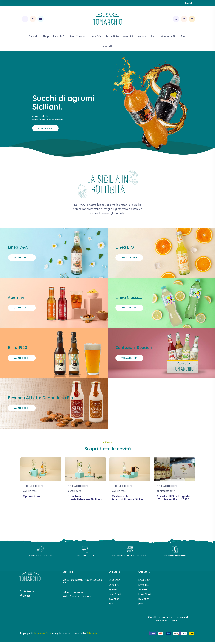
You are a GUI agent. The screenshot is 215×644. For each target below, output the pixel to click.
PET (111, 613)
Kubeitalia (92, 642)
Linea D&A (96, 36)
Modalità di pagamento (160, 626)
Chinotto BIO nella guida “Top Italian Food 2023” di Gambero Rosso (173, 508)
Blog (184, 36)
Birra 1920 (112, 36)
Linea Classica (77, 36)
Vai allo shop (24, 260)
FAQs (174, 630)
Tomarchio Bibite (35, 495)
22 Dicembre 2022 (166, 500)
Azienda (33, 36)
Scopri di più (48, 129)
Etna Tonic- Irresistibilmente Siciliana (85, 507)
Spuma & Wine (33, 505)
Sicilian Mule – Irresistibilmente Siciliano (129, 507)
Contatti (108, 46)
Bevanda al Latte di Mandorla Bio (157, 36)
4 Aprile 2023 (30, 500)
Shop (46, 36)
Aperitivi (128, 36)
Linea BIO (59, 36)
